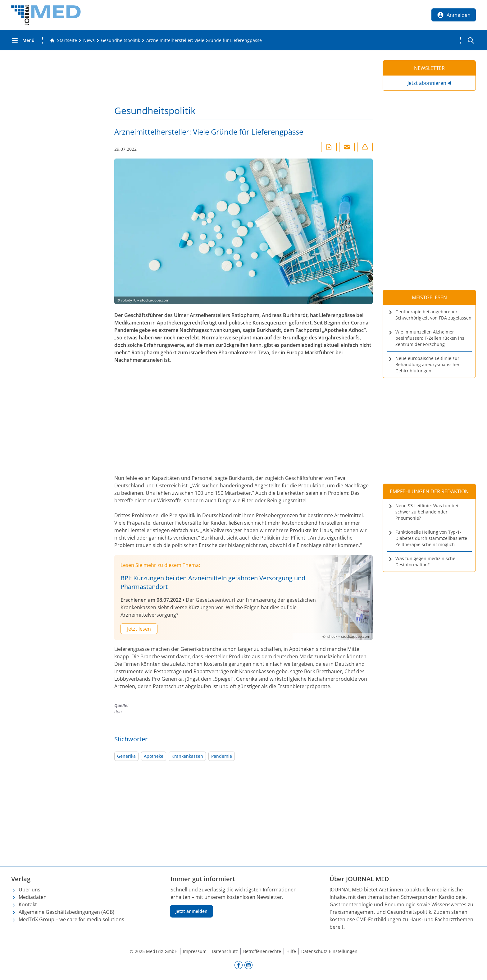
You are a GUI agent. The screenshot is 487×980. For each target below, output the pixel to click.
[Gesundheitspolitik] (121, 40)
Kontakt (28, 904)
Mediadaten (33, 897)
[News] (89, 40)
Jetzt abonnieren (427, 83)
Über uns (30, 890)
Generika (126, 756)
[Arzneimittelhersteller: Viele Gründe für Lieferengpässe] (204, 40)
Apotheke (154, 756)
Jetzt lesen (139, 629)
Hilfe (291, 951)
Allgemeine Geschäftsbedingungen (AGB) (66, 912)
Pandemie (222, 756)
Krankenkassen (187, 756)
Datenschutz (225, 951)
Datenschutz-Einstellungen (329, 951)
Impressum (195, 951)
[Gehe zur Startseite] (63, 40)
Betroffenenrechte (262, 951)
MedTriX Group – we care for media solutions (71, 919)
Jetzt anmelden (191, 911)
